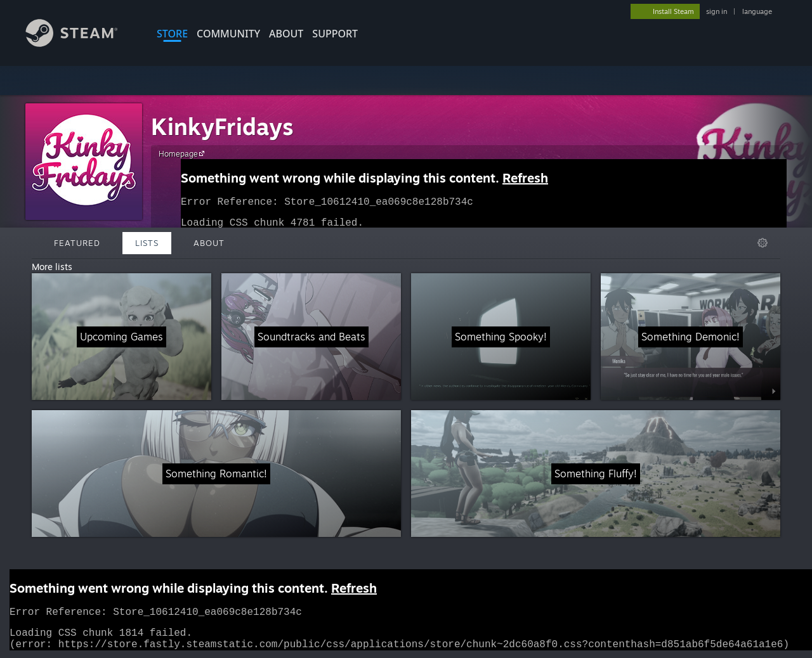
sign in (717, 11)
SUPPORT (335, 34)
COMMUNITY (228, 34)
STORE (172, 34)
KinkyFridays (222, 126)
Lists (147, 243)
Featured (77, 243)
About (286, 34)
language (757, 11)
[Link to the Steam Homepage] (81, 43)
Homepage (183, 153)
